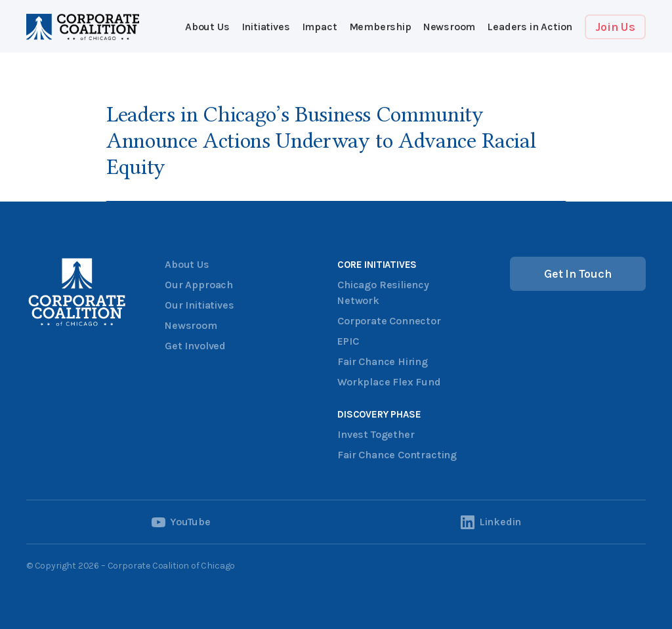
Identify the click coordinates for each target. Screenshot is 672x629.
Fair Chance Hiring (383, 361)
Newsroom (450, 27)
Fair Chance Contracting (397, 455)
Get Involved (195, 346)
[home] (83, 27)
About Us (207, 27)
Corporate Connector (389, 321)
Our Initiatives (199, 305)
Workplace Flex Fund (389, 382)
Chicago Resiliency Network (383, 293)
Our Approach (199, 285)
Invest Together (376, 434)
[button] (266, 27)
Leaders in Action (530, 27)
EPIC (348, 341)
